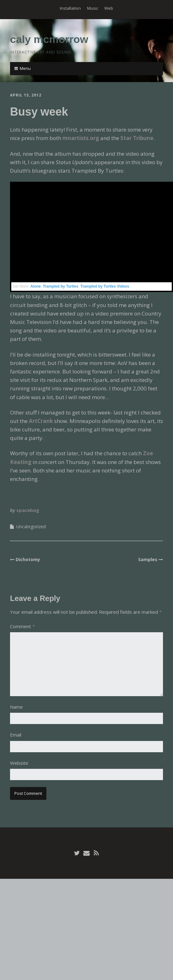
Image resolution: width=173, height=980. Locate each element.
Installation (70, 8)
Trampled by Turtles (61, 286)
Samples (148, 559)
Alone (36, 286)
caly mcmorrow (49, 39)
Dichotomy (28, 559)
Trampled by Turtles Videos (105, 286)
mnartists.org (81, 138)
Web (109, 8)
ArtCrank (41, 421)
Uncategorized (31, 526)
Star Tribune (137, 138)
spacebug (28, 510)
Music (93, 8)
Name (16, 707)
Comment (22, 626)
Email (16, 735)
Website (19, 763)
